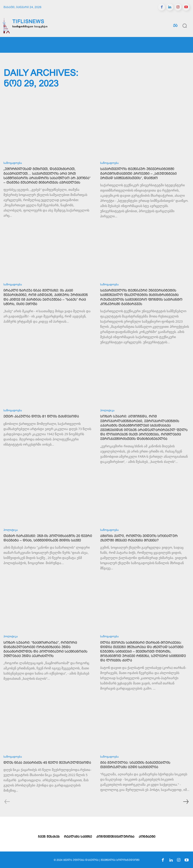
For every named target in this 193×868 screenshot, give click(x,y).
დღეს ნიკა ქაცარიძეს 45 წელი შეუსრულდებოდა (47, 763)
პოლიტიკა (107, 411)
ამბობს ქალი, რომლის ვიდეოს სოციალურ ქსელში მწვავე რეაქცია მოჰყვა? (139, 538)
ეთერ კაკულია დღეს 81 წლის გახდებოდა (41, 416)
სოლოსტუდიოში (128, 860)
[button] (185, 26)
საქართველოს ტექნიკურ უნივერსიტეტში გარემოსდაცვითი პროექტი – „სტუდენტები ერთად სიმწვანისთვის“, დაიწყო (138, 173)
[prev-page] (7, 802)
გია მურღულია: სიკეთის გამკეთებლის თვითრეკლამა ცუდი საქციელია (135, 765)
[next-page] (186, 802)
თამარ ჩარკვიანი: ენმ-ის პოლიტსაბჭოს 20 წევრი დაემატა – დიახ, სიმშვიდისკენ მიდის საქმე (48, 538)
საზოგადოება (13, 163)
